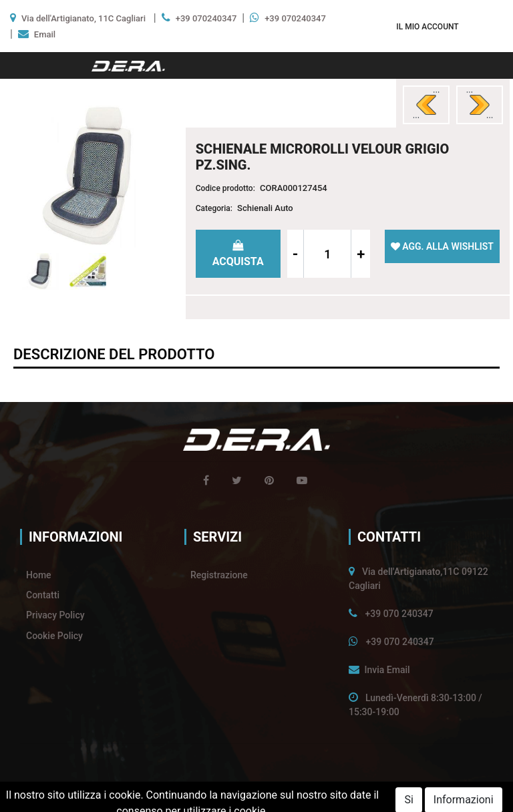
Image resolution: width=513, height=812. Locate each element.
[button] (427, 26)
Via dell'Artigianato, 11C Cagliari (83, 18)
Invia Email (387, 670)
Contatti (43, 595)
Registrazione (219, 575)
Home (39, 575)
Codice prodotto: (225, 188)
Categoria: (214, 208)
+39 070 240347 (399, 614)
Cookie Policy (54, 636)
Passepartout (284, 797)
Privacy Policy (55, 615)
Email (45, 34)
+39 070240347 (206, 18)
